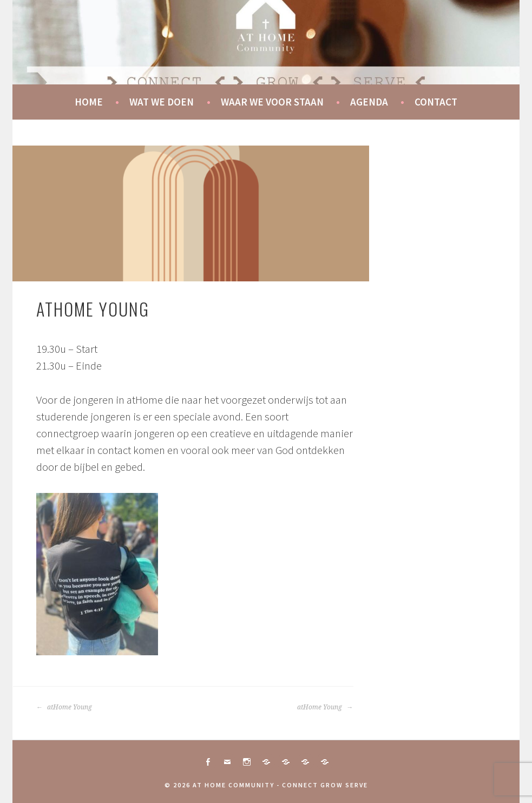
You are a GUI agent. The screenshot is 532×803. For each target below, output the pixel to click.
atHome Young (64, 707)
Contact (436, 102)
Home (89, 102)
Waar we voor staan (272, 102)
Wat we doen (162, 102)
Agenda (369, 102)
